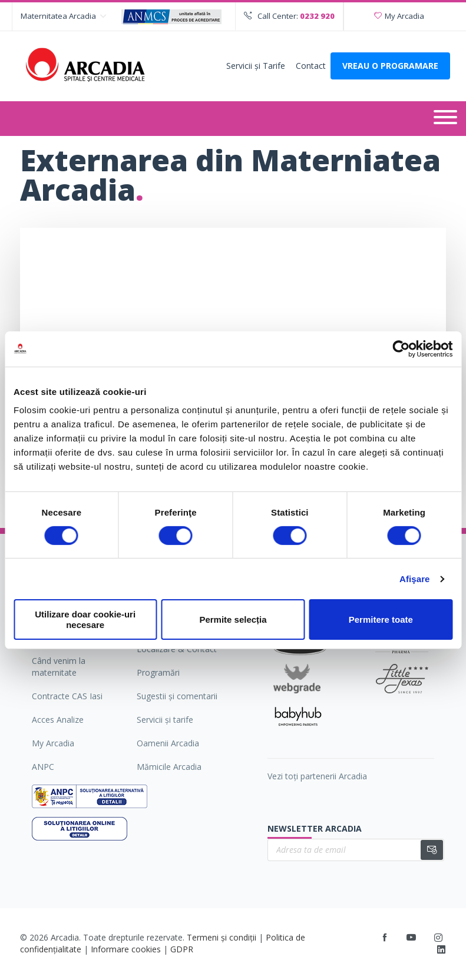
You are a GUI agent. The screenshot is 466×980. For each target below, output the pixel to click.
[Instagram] (439, 938)
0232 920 (317, 16)
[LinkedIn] (441, 950)
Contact (311, 66)
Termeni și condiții (222, 937)
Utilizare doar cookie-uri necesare (85, 619)
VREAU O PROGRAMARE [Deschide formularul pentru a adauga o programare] (390, 66)
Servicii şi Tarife (256, 66)
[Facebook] (385, 938)
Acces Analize (58, 720)
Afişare (415, 579)
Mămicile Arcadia (169, 767)
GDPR (182, 949)
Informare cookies (126, 949)
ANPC (43, 767)
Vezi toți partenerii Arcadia (317, 776)
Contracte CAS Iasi (67, 696)
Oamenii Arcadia (168, 743)
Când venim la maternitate (59, 667)
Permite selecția (233, 619)
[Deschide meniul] (445, 119)
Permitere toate (381, 619)
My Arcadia (399, 16)
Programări (158, 672)
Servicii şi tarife (165, 720)
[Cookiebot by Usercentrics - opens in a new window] (401, 348)
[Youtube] (411, 938)
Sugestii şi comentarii (177, 696)
